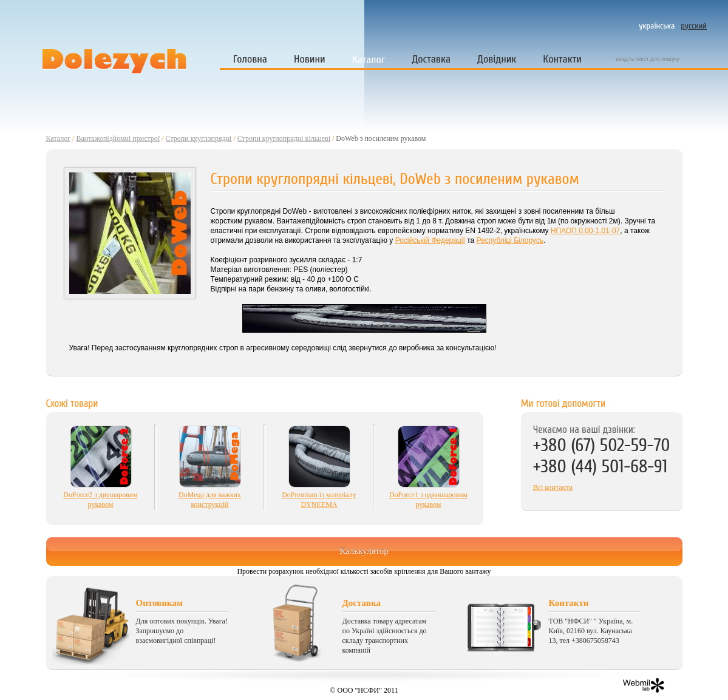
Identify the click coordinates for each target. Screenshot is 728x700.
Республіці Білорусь (510, 240)
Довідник (497, 59)
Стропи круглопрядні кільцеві (284, 138)
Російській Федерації (430, 240)
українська (657, 26)
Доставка (431, 59)
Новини (310, 59)
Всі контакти (553, 488)
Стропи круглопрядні (199, 138)
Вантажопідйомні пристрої (118, 138)
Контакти (562, 59)
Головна (250, 59)
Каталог (369, 60)
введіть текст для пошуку (648, 59)
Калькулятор (364, 551)
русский (694, 26)
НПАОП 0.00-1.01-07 (585, 231)
